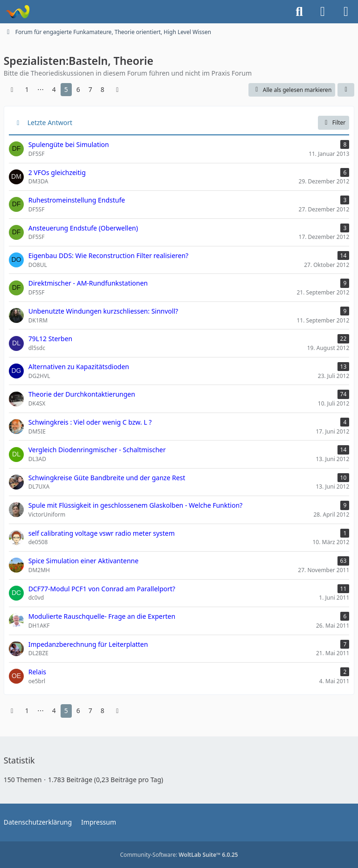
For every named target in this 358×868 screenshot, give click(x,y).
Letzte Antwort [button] (50, 122)
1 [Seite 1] (27, 89)
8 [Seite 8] (103, 89)
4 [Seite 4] (54, 89)
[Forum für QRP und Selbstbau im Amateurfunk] (17, 12)
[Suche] (299, 12)
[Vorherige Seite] (12, 90)
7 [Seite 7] (90, 89)
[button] (346, 90)
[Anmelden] (323, 12)
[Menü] (346, 12)
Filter (334, 122)
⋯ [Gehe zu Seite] (41, 89)
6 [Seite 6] (78, 89)
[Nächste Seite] (117, 90)
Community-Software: (179, 855)
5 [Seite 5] (66, 89)
